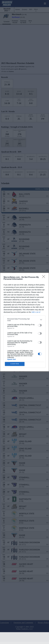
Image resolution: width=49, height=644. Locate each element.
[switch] (40, 325)
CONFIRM (15, 364)
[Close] (44, 277)
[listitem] (24, 320)
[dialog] (24, 322)
